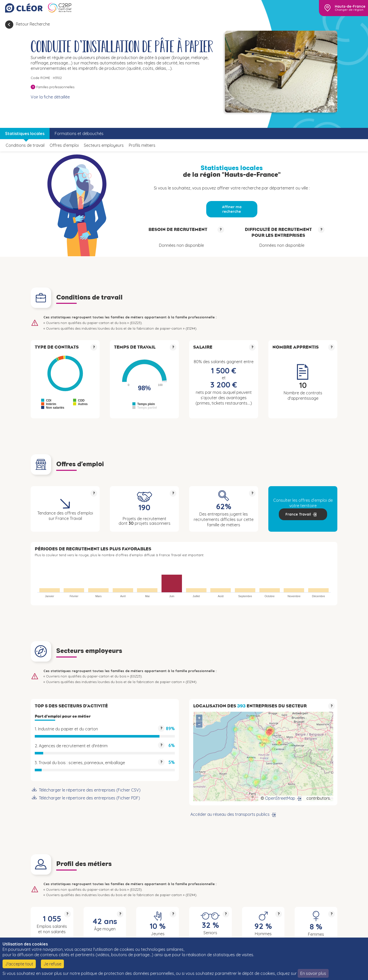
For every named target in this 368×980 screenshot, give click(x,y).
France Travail (298, 514)
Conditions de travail (25, 145)
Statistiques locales (25, 133)
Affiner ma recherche (232, 209)
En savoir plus (313, 973)
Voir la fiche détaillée (50, 97)
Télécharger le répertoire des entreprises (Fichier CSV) (90, 790)
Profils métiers (142, 145)
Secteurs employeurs (104, 145)
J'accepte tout (19, 964)
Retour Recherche (33, 24)
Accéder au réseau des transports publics (230, 814)
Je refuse (52, 964)
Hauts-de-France (350, 6)
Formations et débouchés (79, 133)
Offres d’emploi (64, 145)
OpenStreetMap (280, 798)
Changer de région (349, 10)
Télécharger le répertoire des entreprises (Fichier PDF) (89, 798)
